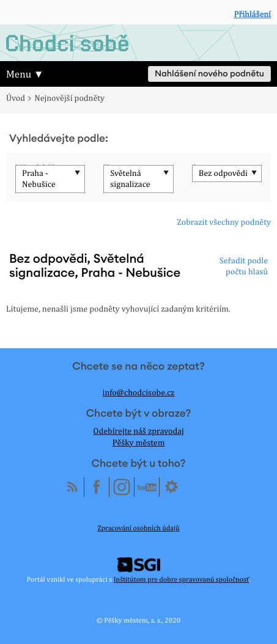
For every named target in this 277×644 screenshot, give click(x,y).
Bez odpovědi (223, 174)
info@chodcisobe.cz (139, 393)
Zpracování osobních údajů (139, 528)
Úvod (16, 98)
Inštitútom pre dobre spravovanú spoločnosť (181, 579)
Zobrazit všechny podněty (224, 222)
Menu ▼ (25, 74)
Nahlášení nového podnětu (209, 74)
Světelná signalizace (130, 179)
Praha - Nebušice (39, 179)
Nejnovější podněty (69, 98)
